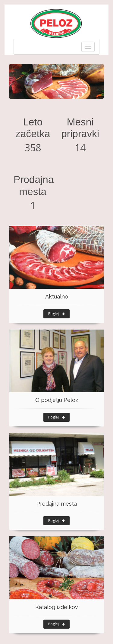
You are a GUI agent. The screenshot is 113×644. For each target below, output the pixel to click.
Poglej (56, 314)
